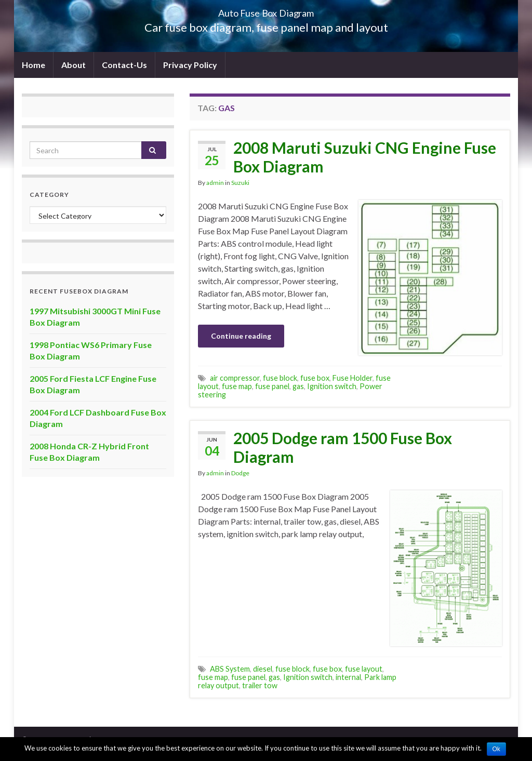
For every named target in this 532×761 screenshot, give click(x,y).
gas (298, 386)
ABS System (230, 669)
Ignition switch (332, 386)
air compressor (235, 378)
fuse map (237, 386)
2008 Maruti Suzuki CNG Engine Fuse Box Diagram (365, 157)
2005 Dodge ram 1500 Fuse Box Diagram (343, 447)
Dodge (240, 473)
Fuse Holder (353, 378)
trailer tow (260, 685)
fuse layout (364, 669)
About (74, 65)
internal (348, 677)
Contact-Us (124, 65)
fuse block (280, 378)
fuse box (315, 378)
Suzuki (240, 183)
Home (34, 65)
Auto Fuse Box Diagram (266, 10)
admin (215, 183)
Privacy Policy (190, 65)
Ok (496, 749)
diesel (263, 669)
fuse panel (272, 386)
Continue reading (241, 336)
